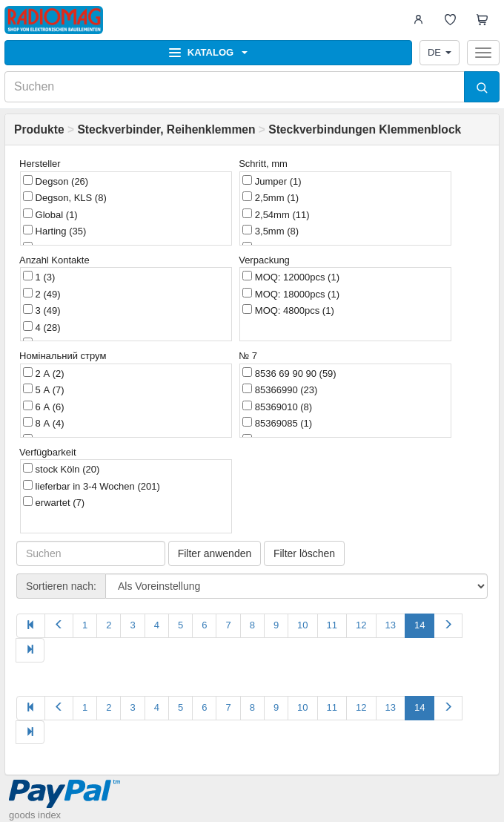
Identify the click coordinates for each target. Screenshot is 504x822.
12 (361, 625)
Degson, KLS (65, 197)
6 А (44, 407)
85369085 (277, 423)
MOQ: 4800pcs (288, 310)
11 (332, 625)
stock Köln (61, 469)
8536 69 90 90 (289, 373)
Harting (54, 231)
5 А (44, 389)
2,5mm (271, 197)
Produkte (39, 129)
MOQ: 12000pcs (291, 277)
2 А (44, 373)
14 (420, 625)
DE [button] (440, 52)
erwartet (54, 502)
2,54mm (276, 214)
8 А (44, 423)
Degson (56, 181)
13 (391, 625)
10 (302, 625)
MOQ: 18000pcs (291, 294)
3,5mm (271, 231)
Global (50, 214)
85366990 (280, 389)
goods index (35, 815)
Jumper (272, 181)
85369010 (277, 407)
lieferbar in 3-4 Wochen (92, 486)
